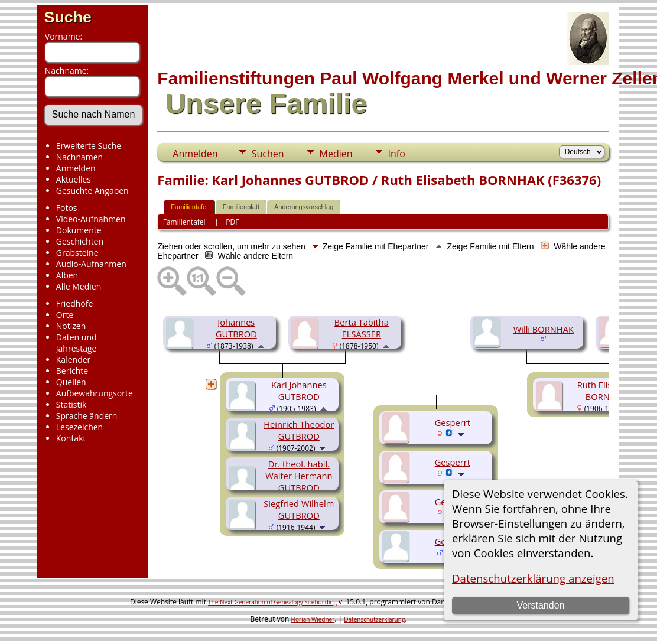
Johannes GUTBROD (236, 328)
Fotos (67, 208)
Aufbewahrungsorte (95, 393)
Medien (336, 154)
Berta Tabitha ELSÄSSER (362, 328)
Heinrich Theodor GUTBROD (299, 430)
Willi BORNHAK (544, 329)
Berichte (72, 371)
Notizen (71, 326)
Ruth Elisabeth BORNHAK (606, 391)
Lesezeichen (79, 427)
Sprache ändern (87, 416)
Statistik (71, 404)
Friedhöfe (75, 303)
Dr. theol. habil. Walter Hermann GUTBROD (299, 476)
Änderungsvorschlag (304, 207)
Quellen (71, 382)
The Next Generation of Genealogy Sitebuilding (272, 602)
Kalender (73, 360)
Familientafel (189, 207)
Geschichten (80, 241)
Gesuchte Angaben (92, 191)
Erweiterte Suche (89, 146)
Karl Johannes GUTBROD (299, 391)
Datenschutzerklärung (374, 619)
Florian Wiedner (313, 619)
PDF (232, 222)
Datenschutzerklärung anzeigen (533, 578)
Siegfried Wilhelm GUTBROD (299, 509)
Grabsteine (77, 253)
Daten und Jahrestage (77, 343)
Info (397, 154)
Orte (65, 315)
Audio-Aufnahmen (91, 264)
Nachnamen (79, 157)
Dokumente (79, 230)
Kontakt (71, 438)
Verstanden (540, 605)
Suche (68, 17)
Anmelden (76, 168)
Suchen (268, 154)
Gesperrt (453, 422)
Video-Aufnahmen (91, 219)
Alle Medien (79, 286)
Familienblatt (241, 207)
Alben (67, 275)
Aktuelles (74, 179)
